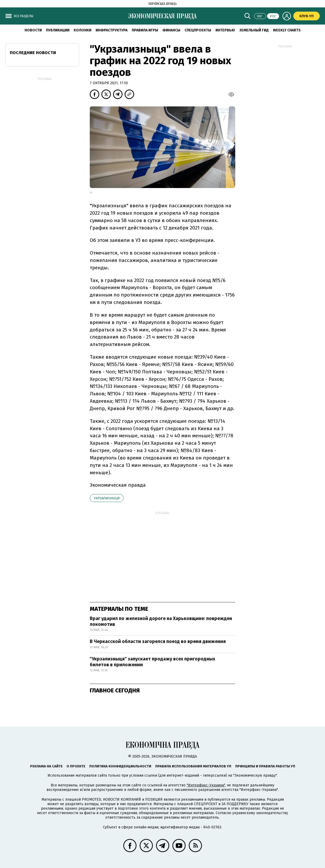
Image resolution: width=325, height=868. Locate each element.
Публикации (58, 30)
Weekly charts (287, 30)
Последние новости (33, 53)
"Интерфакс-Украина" (206, 785)
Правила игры (145, 30)
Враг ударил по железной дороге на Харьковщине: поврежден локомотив (161, 621)
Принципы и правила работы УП (265, 766)
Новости (33, 30)
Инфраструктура (112, 30)
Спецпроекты (198, 30)
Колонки (83, 30)
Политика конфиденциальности (120, 766)
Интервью (225, 30)
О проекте (76, 766)
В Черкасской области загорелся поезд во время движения (158, 641)
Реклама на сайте (46, 766)
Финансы (171, 30)
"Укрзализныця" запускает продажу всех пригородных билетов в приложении (152, 662)
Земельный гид (254, 30)
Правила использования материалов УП (193, 766)
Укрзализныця (107, 498)
